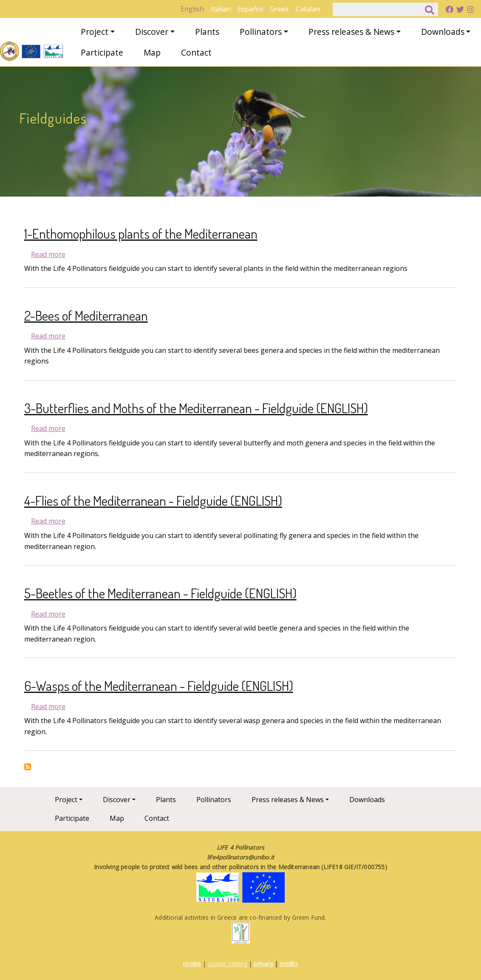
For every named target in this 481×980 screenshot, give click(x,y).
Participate (102, 52)
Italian (221, 9)
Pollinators (261, 32)
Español (250, 9)
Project (95, 32)
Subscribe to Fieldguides (28, 767)
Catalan (308, 9)
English (192, 9)
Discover (152, 32)
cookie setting (228, 964)
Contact (196, 52)
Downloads (443, 32)
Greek (279, 9)
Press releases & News (351, 32)
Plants (207, 32)
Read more (48, 254)
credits (289, 964)
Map (152, 52)
